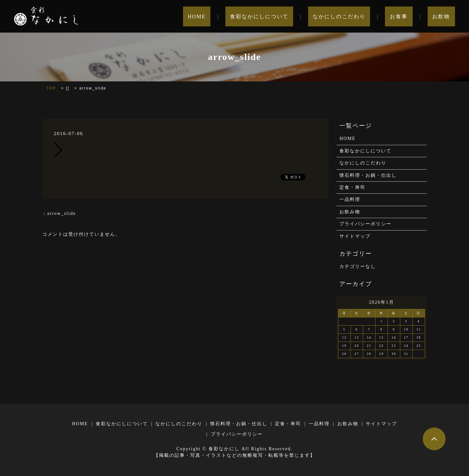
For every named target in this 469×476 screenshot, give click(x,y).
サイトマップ (355, 236)
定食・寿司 (352, 187)
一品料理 (350, 199)
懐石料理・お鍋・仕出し (368, 175)
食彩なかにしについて (282, 16)
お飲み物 (350, 212)
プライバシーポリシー (365, 224)
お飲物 (441, 16)
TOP (51, 88)
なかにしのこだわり (353, 16)
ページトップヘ (434, 439)
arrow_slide (62, 213)
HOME (229, 16)
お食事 (403, 16)
